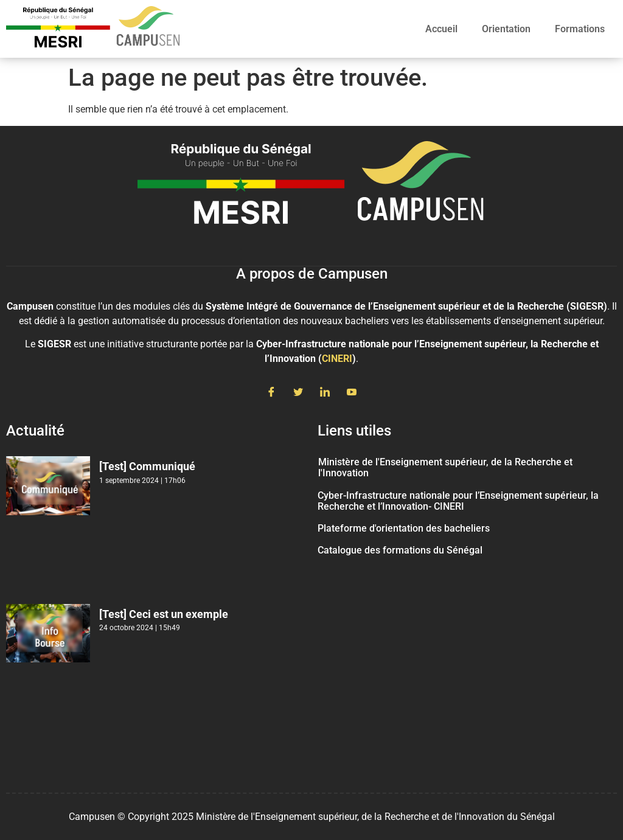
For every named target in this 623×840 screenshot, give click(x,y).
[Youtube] (352, 393)
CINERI (337, 359)
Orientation (506, 29)
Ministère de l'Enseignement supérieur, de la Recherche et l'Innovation (445, 467)
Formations (580, 29)
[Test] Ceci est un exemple (164, 614)
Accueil (441, 29)
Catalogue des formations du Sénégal (400, 550)
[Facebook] (271, 393)
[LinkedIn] (325, 393)
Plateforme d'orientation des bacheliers (404, 528)
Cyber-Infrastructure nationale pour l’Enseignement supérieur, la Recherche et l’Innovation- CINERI (458, 501)
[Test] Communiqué (147, 466)
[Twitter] (298, 393)
